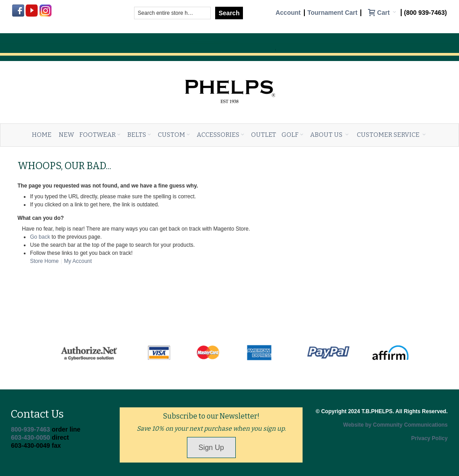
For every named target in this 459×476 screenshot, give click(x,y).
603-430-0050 (30, 437)
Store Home (44, 261)
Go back (40, 237)
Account (288, 13)
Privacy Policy (429, 438)
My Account (78, 261)
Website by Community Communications (396, 425)
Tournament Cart (333, 13)
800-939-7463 (30, 429)
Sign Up (211, 448)
